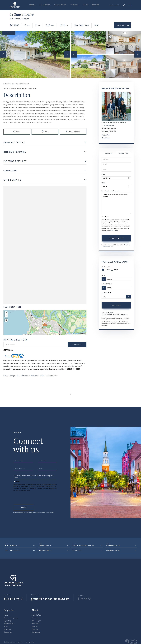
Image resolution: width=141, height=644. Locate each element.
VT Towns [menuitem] (74, 5)
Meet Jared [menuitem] (36, 624)
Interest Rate (106, 293)
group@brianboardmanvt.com (50, 599)
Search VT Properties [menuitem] (11, 618)
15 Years (115, 270)
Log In (118, 5)
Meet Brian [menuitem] (35, 618)
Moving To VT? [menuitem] (60, 5)
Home (5, 376)
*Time (103, 183)
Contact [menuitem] (96, 5)
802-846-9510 (109, 125)
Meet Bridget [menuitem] (36, 621)
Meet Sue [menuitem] (35, 629)
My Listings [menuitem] (8, 621)
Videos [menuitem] (6, 626)
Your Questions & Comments (111, 191)
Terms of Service (107, 247)
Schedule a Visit (123, 153)
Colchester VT (12, 551)
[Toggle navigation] (130, 5)
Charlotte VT (113, 546)
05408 (42, 376)
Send (24, 508)
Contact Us (105, 135)
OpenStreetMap (76, 334)
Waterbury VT (113, 551)
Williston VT (45, 551)
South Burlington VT (83, 546)
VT (18, 376)
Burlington (34, 376)
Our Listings (106, 138)
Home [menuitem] (6, 615)
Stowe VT (77, 551)
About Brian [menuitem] (8, 629)
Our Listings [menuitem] (45, 5)
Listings (12, 376)
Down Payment (107, 284)
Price (103, 275)
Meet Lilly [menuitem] (35, 626)
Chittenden (25, 376)
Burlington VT (12, 546)
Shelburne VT (46, 546)
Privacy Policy (114, 230)
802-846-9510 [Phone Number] (13, 599)
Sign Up (111, 5)
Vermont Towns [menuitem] (9, 624)
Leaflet (69, 334)
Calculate (116, 305)
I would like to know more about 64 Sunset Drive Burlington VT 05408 (35, 477)
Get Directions (77, 345)
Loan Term (106, 267)
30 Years (106, 270)
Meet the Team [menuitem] (37, 615)
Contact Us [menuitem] (8, 632)
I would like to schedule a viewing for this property (116, 203)
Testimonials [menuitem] (36, 632)
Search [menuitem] (32, 5)
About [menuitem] (85, 5)
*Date (103, 174)
